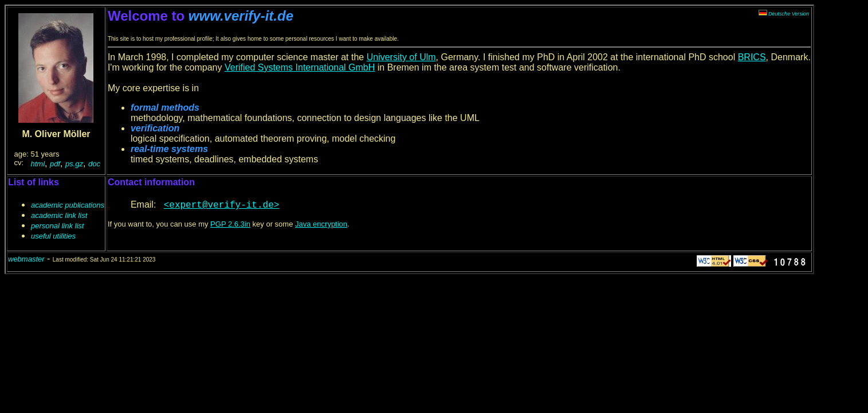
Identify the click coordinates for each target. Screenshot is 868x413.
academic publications (68, 205)
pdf (55, 164)
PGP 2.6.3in (230, 224)
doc (94, 164)
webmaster (26, 259)
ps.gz (74, 164)
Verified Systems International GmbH (300, 67)
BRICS (752, 57)
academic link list (59, 215)
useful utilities (53, 236)
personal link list (58, 226)
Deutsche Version (784, 14)
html (38, 164)
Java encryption (321, 224)
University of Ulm (401, 57)
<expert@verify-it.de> (222, 205)
